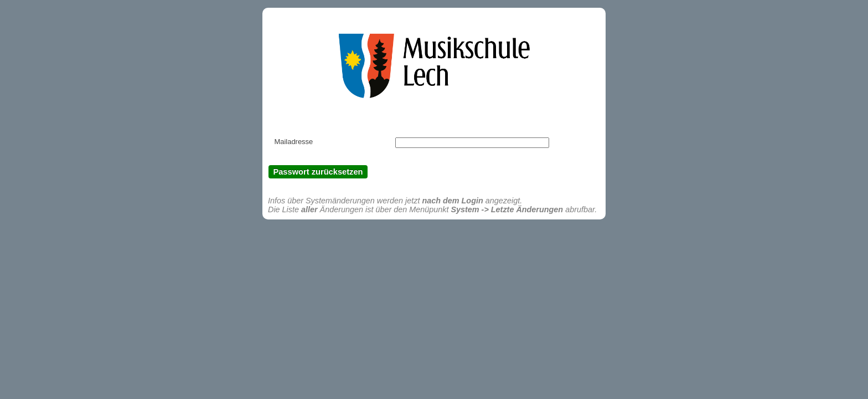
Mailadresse (293, 142)
